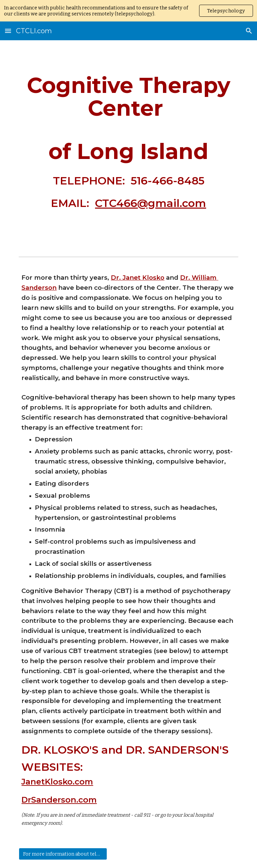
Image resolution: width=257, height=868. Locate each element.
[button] (8, 31)
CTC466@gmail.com (151, 203)
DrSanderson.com (59, 800)
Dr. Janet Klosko (138, 278)
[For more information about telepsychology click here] (63, 854)
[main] (128, 147)
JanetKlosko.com (57, 782)
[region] (128, 11)
